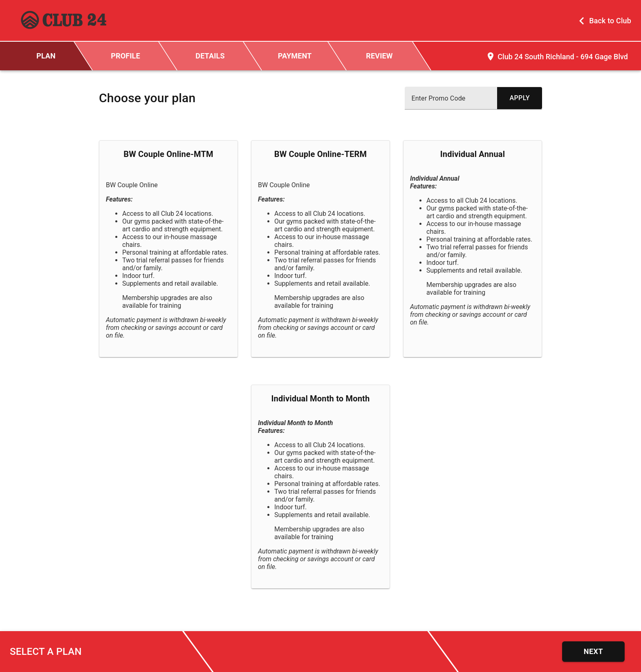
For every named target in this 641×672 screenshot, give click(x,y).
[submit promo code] (520, 98)
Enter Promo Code (438, 99)
